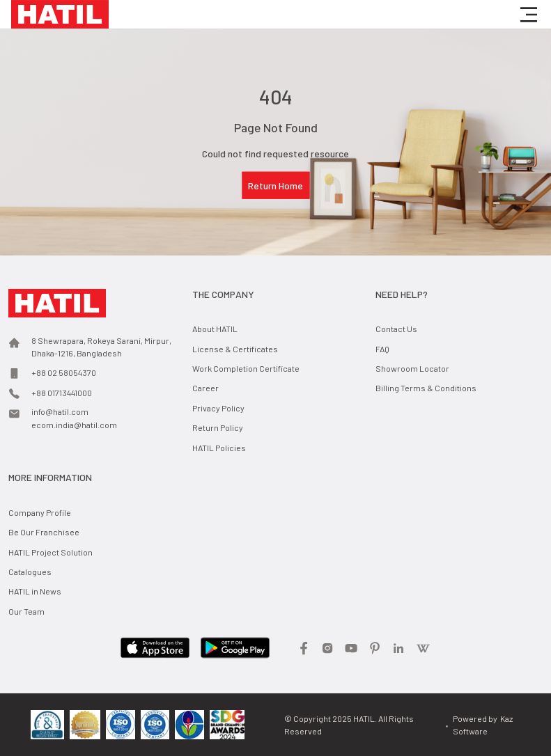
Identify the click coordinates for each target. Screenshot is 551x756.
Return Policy (218, 427)
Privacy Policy (218, 408)
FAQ (382, 349)
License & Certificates (235, 349)
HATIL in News (35, 591)
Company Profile (40, 512)
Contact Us (396, 329)
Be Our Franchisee (44, 532)
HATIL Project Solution (51, 552)
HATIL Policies (219, 448)
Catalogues (30, 572)
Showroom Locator (412, 368)
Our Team (26, 611)
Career (205, 388)
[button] (529, 15)
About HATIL (215, 329)
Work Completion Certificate (246, 368)
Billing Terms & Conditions (426, 388)
